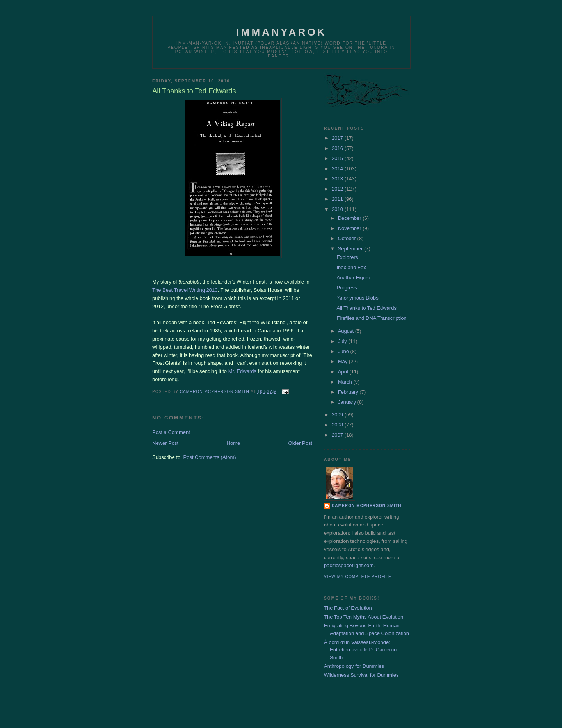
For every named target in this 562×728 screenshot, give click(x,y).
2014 (338, 169)
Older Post (300, 443)
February (349, 392)
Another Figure (353, 277)
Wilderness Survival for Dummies (361, 675)
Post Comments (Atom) (210, 457)
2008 (338, 425)
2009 (338, 415)
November (350, 228)
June (344, 351)
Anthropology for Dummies (354, 666)
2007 (338, 435)
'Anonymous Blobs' (358, 298)
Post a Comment (171, 432)
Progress (347, 288)
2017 (338, 138)
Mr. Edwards (242, 371)
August (347, 331)
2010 (338, 209)
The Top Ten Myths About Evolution (364, 617)
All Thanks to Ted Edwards (366, 308)
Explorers (347, 257)
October (348, 238)
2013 (338, 179)
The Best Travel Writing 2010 (185, 290)
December (350, 218)
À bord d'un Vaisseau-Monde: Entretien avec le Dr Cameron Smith (360, 650)
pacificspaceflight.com (349, 565)
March (346, 382)
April (344, 372)
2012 (338, 189)
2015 (338, 158)
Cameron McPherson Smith (367, 506)
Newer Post (165, 443)
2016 (338, 148)
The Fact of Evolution (348, 608)
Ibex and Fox (351, 267)
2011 (338, 199)
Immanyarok (281, 32)
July (343, 341)
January (348, 402)
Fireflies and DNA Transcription (371, 318)
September (351, 249)
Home (234, 443)
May (343, 361)
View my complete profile (358, 577)
